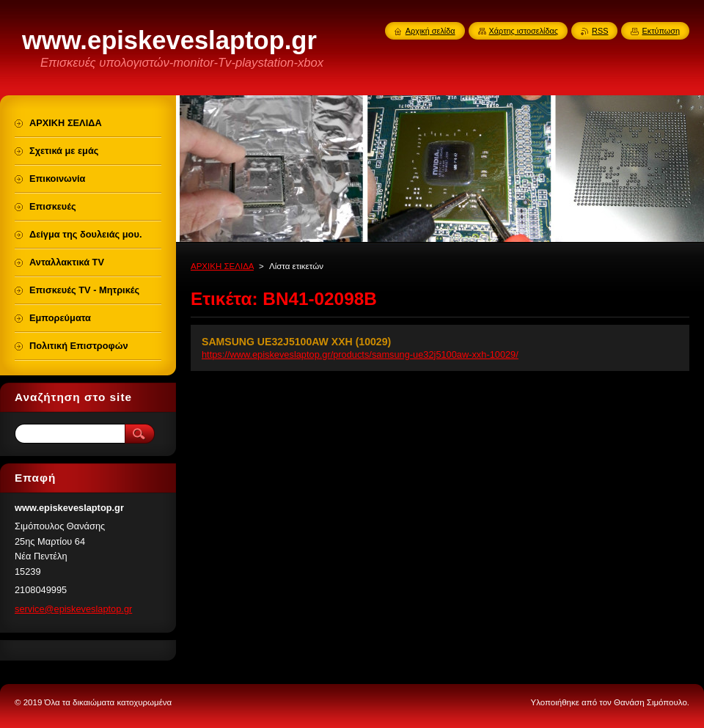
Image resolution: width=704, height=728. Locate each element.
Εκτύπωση (661, 31)
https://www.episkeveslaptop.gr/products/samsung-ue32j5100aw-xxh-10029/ (360, 354)
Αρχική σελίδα (430, 31)
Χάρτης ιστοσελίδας (524, 31)
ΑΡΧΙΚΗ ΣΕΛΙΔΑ (222, 266)
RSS (600, 31)
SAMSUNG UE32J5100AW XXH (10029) (296, 342)
